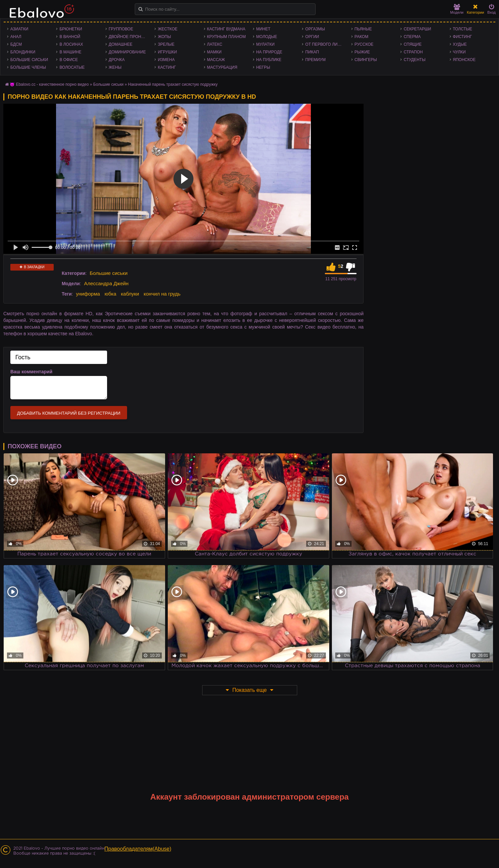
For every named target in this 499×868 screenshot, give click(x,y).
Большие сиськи (29, 60)
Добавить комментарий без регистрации (69, 413)
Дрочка (117, 60)
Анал (16, 37)
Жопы (164, 37)
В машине (70, 52)
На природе (269, 52)
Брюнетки (71, 29)
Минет (263, 29)
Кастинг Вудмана (226, 29)
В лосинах (71, 44)
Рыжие (362, 52)
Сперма (412, 37)
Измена (166, 60)
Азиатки (19, 29)
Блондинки (23, 52)
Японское (464, 60)
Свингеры (366, 60)
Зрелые (166, 44)
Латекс (215, 44)
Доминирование (127, 52)
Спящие (413, 44)
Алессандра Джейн (106, 283)
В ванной (70, 37)
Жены (115, 67)
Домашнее (121, 44)
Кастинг (167, 67)
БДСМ (16, 44)
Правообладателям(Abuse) (138, 849)
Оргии (312, 37)
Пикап (312, 52)
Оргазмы (315, 29)
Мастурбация (222, 67)
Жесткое (168, 29)
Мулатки (265, 44)
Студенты (414, 60)
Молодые (267, 37)
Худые (460, 44)
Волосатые (72, 67)
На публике (269, 60)
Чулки (459, 52)
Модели (457, 9)
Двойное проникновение (130, 37)
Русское (364, 44)
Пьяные (363, 29)
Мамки (214, 52)
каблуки (130, 294)
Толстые (463, 29)
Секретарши (417, 29)
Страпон (413, 52)
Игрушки (167, 52)
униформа (88, 294)
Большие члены (28, 67)
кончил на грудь (162, 294)
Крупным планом (226, 37)
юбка (110, 294)
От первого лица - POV (326, 44)
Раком (361, 37)
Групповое (121, 29)
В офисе (69, 60)
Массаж (216, 60)
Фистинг (462, 37)
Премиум (315, 60)
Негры (263, 67)
